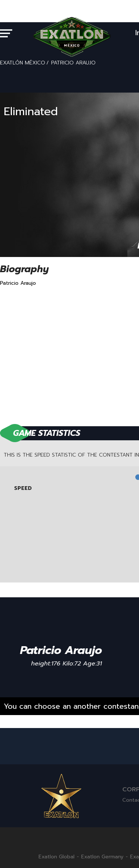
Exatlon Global (57, 857)
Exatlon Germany (102, 857)
